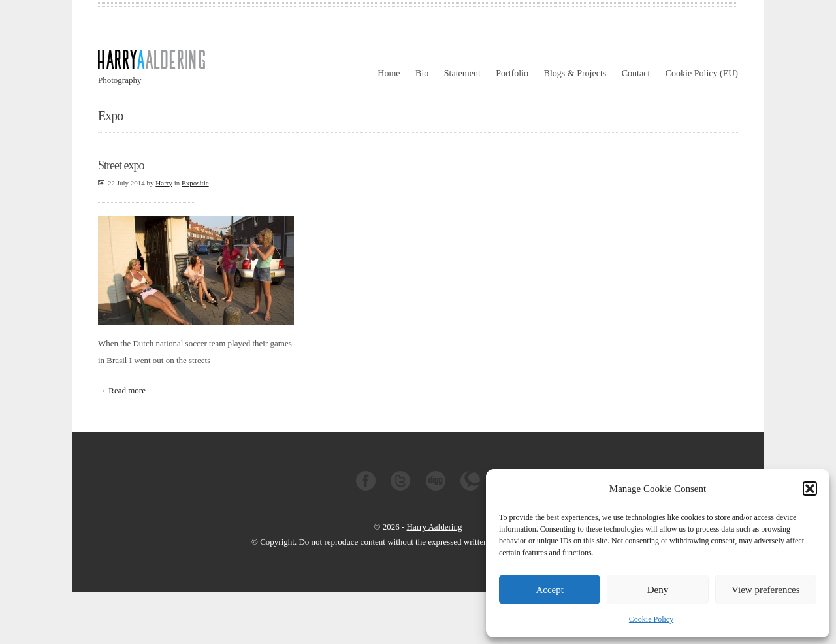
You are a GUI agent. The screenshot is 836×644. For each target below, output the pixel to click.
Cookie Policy (651, 619)
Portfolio (512, 73)
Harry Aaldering (435, 527)
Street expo (121, 165)
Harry (164, 183)
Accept (549, 590)
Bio (422, 73)
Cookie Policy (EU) (702, 73)
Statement (462, 73)
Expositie (195, 183)
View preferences (765, 590)
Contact (636, 73)
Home (389, 73)
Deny (658, 590)
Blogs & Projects (575, 73)
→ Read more (122, 390)
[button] (810, 489)
